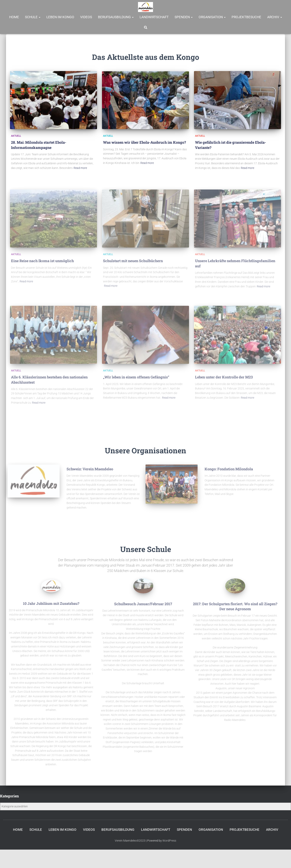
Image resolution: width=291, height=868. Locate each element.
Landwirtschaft (154, 17)
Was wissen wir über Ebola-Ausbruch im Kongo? (144, 142)
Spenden (184, 17)
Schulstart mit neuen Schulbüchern (133, 264)
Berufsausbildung (116, 17)
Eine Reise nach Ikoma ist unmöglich (42, 264)
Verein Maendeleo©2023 (130, 841)
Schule (33, 17)
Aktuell (16, 136)
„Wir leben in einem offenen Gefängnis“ (136, 380)
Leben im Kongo (60, 17)
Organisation (212, 17)
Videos (86, 17)
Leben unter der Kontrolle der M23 (224, 380)
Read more (80, 168)
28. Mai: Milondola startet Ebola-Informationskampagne (39, 145)
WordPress (169, 841)
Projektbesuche (246, 17)
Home (14, 17)
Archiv (275, 17)
